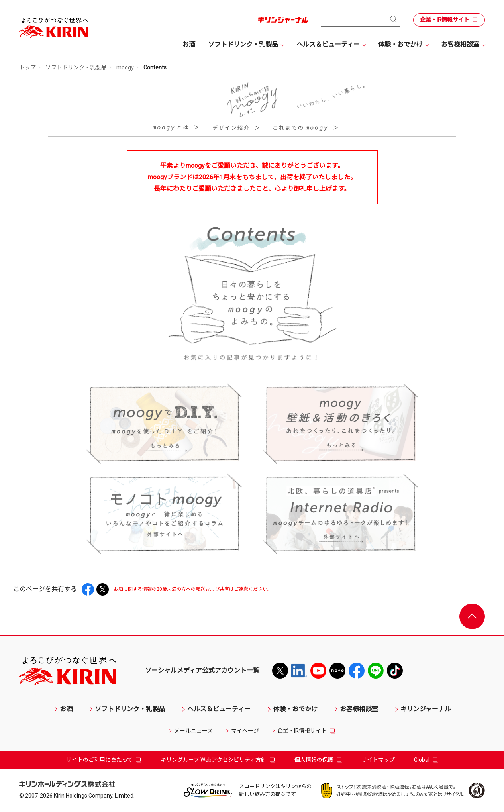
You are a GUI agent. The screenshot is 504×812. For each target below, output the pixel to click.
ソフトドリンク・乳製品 (76, 67)
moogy (125, 67)
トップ (27, 67)
